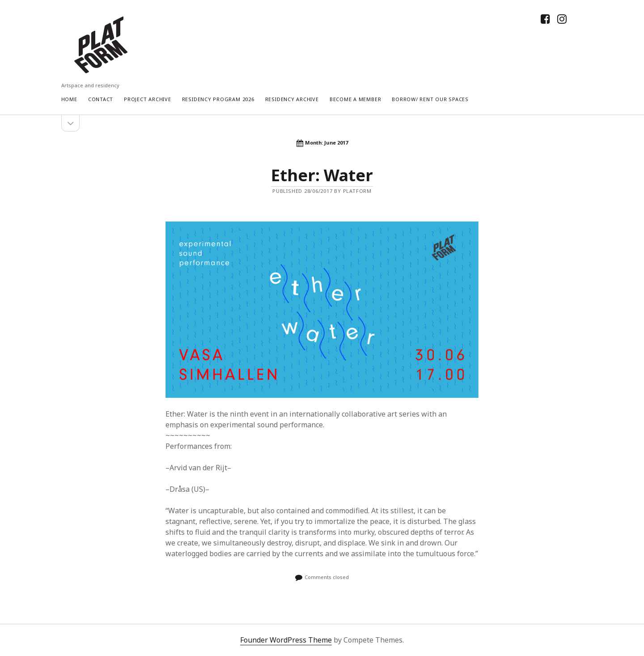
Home (69, 99)
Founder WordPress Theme (286, 640)
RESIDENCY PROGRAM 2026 (218, 99)
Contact (101, 99)
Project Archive (148, 99)
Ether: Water (322, 175)
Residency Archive (292, 99)
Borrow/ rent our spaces (430, 99)
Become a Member (356, 99)
